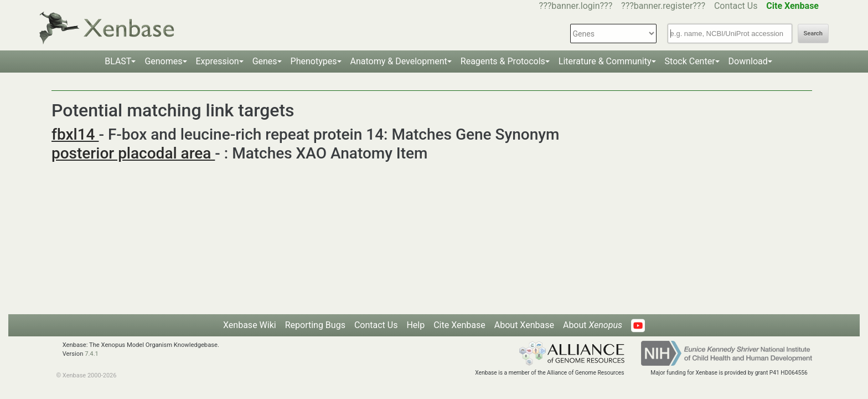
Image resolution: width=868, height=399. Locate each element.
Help (415, 325)
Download (748, 61)
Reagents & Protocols (503, 61)
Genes (265, 61)
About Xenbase (524, 325)
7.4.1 (92, 354)
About (593, 325)
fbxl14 (75, 134)
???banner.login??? (576, 6)
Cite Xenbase (459, 325)
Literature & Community (605, 61)
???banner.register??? (663, 6)
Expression (218, 61)
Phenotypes (314, 61)
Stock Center (690, 61)
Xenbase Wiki (250, 325)
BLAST (118, 61)
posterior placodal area (133, 153)
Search (813, 34)
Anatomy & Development (399, 61)
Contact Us (736, 6)
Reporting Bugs (315, 325)
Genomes (163, 61)
